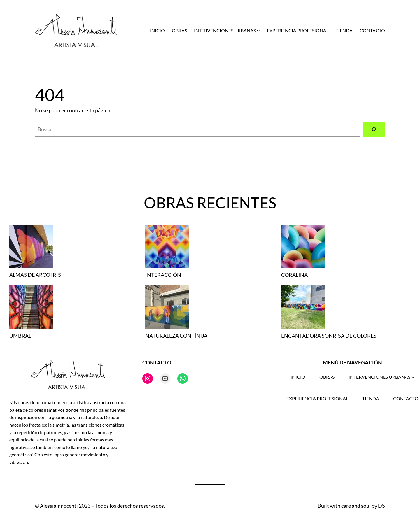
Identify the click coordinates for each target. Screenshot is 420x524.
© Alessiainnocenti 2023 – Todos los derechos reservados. (100, 506)
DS (381, 506)
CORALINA (294, 275)
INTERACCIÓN (163, 275)
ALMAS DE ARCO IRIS (35, 275)
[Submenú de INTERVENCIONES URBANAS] (258, 31)
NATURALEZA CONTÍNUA (176, 336)
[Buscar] (374, 129)
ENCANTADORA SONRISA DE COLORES (329, 336)
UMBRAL (20, 336)
